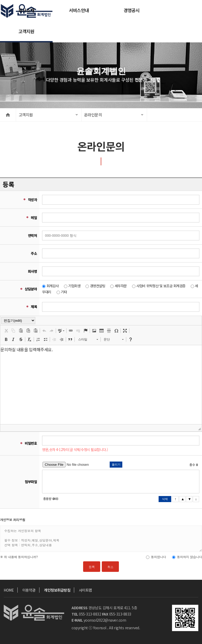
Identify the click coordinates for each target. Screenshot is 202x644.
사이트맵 (85, 590)
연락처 (32, 236)
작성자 (32, 200)
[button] (6, 331)
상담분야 (31, 289)
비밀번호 (31, 443)
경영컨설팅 (98, 286)
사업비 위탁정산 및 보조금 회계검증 (161, 286)
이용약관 (29, 590)
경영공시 (132, 11)
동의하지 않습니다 (189, 557)
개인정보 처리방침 (13, 520)
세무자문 (121, 286)
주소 (34, 253)
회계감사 (53, 286)
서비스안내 (79, 11)
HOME (9, 590)
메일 (34, 218)
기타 (64, 292)
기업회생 (74, 286)
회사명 (32, 271)
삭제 (165, 499)
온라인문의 (93, 115)
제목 (34, 307)
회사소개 (26, 11)
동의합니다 (158, 557)
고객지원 (26, 32)
